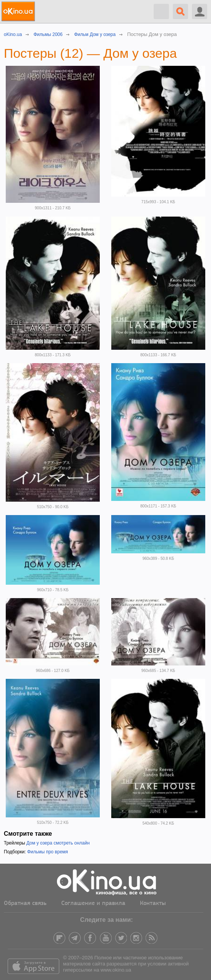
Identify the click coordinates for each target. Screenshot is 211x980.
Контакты (153, 903)
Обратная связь (25, 903)
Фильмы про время (48, 852)
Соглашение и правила (93, 903)
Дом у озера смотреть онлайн (58, 843)
